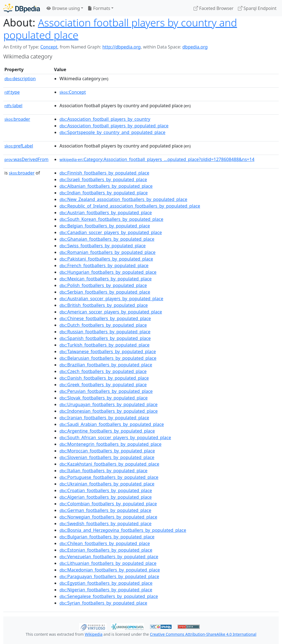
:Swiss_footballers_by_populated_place (103, 246)
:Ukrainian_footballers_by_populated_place (107, 484)
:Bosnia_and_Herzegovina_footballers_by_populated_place (123, 530)
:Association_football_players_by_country (105, 119)
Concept (49, 47)
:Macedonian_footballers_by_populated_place (110, 570)
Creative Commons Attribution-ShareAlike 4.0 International (203, 634)
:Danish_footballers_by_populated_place (104, 378)
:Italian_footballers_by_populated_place (103, 471)
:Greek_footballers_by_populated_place (103, 385)
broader (17, 119)
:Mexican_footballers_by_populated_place (105, 279)
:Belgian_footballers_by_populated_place (105, 226)
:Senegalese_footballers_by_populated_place (109, 596)
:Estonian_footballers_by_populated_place (106, 550)
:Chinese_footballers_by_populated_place (105, 318)
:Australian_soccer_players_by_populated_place (111, 299)
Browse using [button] (63, 8)
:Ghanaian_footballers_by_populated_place (107, 239)
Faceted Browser (214, 8)
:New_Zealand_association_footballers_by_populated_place (123, 199)
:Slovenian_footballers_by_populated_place (107, 457)
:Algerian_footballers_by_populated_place (106, 497)
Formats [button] (99, 8)
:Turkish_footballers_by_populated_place (105, 345)
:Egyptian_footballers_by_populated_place (106, 583)
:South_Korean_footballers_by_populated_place (111, 219)
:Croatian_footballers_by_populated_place (106, 490)
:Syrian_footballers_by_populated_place (103, 603)
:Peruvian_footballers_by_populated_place (106, 391)
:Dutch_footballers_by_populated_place (103, 325)
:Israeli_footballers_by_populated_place (103, 179)
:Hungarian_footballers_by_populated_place (108, 272)
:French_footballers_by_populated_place (104, 265)
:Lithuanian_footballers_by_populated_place (108, 563)
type (12, 92)
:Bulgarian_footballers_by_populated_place (107, 537)
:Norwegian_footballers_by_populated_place (108, 517)
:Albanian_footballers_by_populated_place (106, 186)
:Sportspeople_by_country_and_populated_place (112, 132)
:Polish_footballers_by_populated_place (103, 285)
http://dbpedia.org (122, 47)
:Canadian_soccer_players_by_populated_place (111, 232)
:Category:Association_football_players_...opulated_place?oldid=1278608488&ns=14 (157, 159)
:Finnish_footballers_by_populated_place (104, 173)
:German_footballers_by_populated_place (105, 510)
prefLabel (19, 146)
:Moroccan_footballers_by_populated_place (107, 451)
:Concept (73, 92)
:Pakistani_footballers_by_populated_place (106, 259)
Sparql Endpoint (257, 8)
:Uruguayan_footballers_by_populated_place (109, 404)
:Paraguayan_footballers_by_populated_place (109, 576)
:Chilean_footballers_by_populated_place (105, 543)
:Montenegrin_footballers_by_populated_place (110, 444)
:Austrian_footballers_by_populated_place (106, 213)
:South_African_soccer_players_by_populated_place (115, 438)
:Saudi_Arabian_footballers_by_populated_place (112, 424)
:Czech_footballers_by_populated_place (103, 371)
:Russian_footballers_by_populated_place (105, 332)
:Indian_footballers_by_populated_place (104, 193)
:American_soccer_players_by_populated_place (111, 312)
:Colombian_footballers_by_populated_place (108, 504)
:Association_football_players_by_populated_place (114, 126)
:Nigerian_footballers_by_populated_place (106, 590)
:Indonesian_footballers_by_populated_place (109, 411)
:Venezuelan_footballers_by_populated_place (109, 557)
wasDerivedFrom (26, 159)
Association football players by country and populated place (120, 29)
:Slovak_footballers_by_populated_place (104, 398)
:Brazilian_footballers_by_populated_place (106, 365)
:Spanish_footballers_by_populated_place (105, 338)
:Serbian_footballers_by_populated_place (105, 292)
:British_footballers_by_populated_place (104, 305)
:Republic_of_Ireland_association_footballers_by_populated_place (130, 206)
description (20, 79)
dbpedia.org (195, 47)
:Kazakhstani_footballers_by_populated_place (109, 464)
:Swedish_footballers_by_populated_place (105, 524)
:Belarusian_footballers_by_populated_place (108, 358)
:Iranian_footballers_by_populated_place (104, 418)
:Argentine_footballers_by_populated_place (107, 431)
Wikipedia (94, 634)
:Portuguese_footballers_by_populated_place (109, 477)
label (13, 106)
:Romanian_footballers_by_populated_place (107, 252)
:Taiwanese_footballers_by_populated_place (108, 351)
